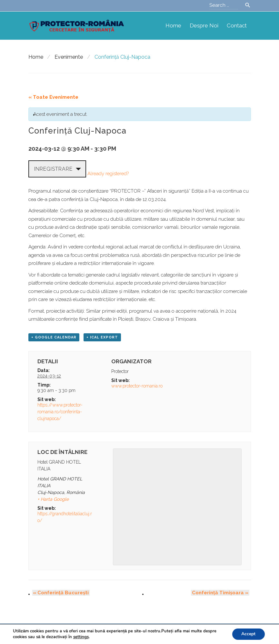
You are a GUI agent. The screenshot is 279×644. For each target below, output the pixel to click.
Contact (237, 25)
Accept (248, 634)
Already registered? (108, 173)
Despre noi (204, 25)
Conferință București (60, 593)
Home (173, 25)
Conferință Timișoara (221, 593)
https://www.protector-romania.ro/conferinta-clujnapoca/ (60, 412)
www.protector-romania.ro (137, 386)
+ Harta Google (53, 499)
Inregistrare (53, 169)
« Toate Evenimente (53, 97)
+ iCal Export (102, 338)
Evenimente (69, 57)
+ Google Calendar (54, 338)
